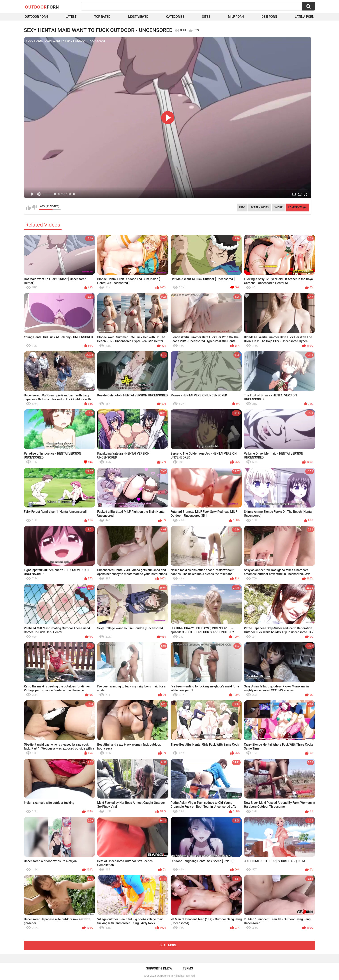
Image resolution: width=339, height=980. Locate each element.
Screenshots (260, 208)
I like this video (29, 208)
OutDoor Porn (165, 976)
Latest (71, 17)
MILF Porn (236, 17)
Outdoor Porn (36, 17)
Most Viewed (138, 17)
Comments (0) (297, 208)
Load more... (170, 945)
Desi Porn (269, 17)
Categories (175, 17)
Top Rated (102, 17)
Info (242, 208)
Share (278, 208)
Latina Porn (305, 17)
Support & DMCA (159, 968)
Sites (206, 17)
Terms (188, 968)
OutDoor (42, 7)
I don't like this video (34, 208)
